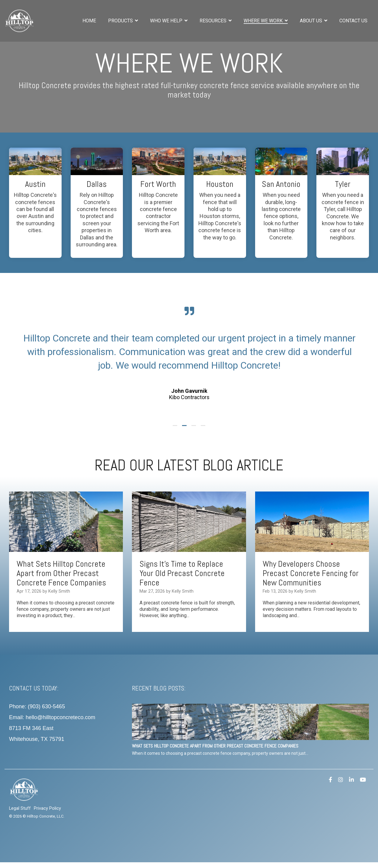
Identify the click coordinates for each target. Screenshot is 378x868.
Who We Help (167, 21)
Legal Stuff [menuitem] (20, 808)
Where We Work (264, 21)
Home (89, 21)
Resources (214, 21)
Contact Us (353, 21)
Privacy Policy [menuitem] (47, 808)
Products (121, 21)
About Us (312, 21)
